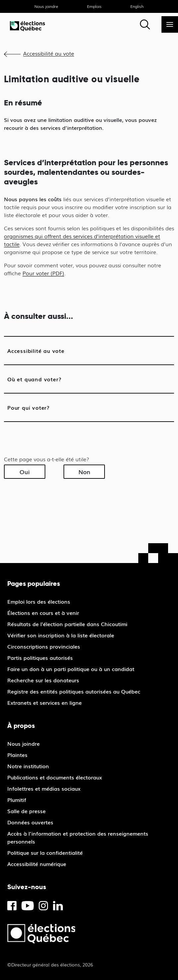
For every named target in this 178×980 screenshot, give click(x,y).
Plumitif (17, 800)
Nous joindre (46, 6)
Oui (25, 471)
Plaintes (17, 755)
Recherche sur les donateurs (43, 680)
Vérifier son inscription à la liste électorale (61, 635)
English (137, 6)
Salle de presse (26, 811)
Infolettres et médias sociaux (44, 788)
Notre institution (28, 766)
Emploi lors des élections (39, 601)
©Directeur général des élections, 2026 (50, 964)
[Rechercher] (145, 24)
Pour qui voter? (28, 407)
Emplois (94, 6)
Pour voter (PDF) (43, 273)
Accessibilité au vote (49, 53)
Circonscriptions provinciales (44, 646)
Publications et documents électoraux (55, 777)
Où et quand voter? (34, 379)
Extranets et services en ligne (44, 702)
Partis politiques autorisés (40, 658)
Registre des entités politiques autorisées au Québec (74, 691)
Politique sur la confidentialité (45, 852)
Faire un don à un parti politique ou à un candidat (71, 669)
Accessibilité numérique (37, 864)
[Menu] (170, 24)
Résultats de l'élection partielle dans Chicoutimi (67, 624)
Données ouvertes (30, 822)
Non (84, 471)
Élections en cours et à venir (43, 613)
